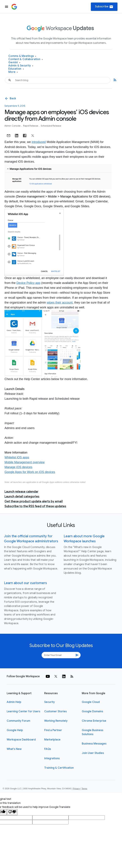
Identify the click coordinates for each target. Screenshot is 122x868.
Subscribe (104, 7)
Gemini (14, 63)
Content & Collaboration (26, 59)
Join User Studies (93, 753)
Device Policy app (28, 283)
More (13, 72)
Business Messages (94, 744)
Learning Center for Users (23, 711)
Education (16, 69)
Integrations (52, 758)
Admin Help (14, 702)
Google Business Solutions (93, 732)
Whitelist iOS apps (17, 457)
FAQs (48, 749)
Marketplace (52, 740)
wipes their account (60, 303)
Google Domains (92, 711)
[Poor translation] (12, 812)
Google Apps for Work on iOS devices (30, 472)
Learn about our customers (25, 583)
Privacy (76, 789)
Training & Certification (59, 768)
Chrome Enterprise (94, 721)
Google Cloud (91, 702)
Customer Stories (55, 711)
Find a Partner (53, 730)
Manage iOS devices (18, 467)
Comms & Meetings (22, 56)
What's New (14, 749)
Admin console (13, 126)
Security (50, 702)
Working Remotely (56, 721)
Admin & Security (21, 66)
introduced (39, 142)
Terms (84, 789)
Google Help (15, 730)
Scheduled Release (51, 126)
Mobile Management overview (25, 462)
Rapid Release (31, 126)
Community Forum (18, 721)
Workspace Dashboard (21, 740)
